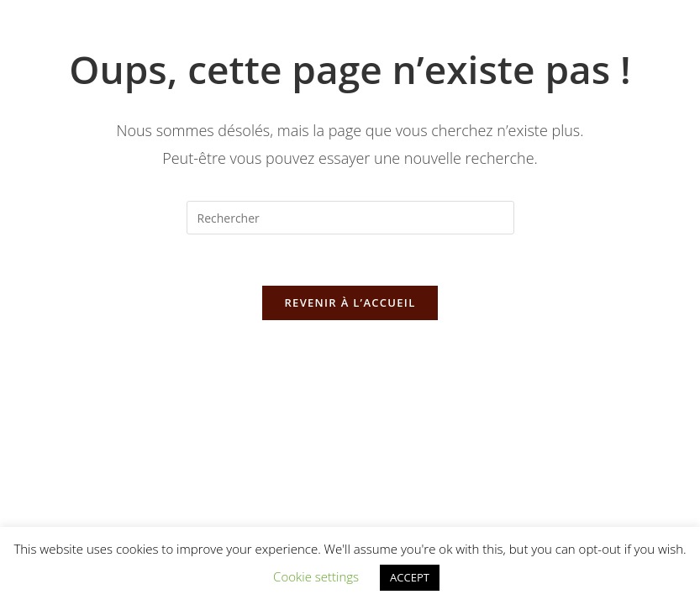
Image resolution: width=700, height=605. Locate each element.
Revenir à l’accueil (350, 302)
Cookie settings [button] (316, 576)
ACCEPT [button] (410, 577)
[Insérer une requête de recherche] (350, 218)
